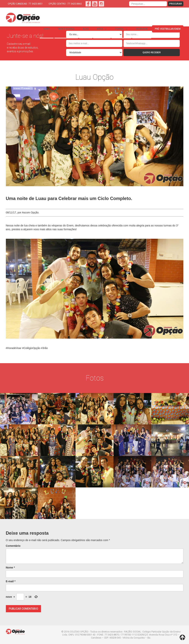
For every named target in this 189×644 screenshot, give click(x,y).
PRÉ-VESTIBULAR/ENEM (168, 29)
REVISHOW (142, 29)
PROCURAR (176, 4)
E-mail (11, 581)
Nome (10, 568)
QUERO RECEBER (152, 53)
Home (47, 29)
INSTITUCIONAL (66, 29)
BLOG (86, 29)
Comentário (13, 546)
